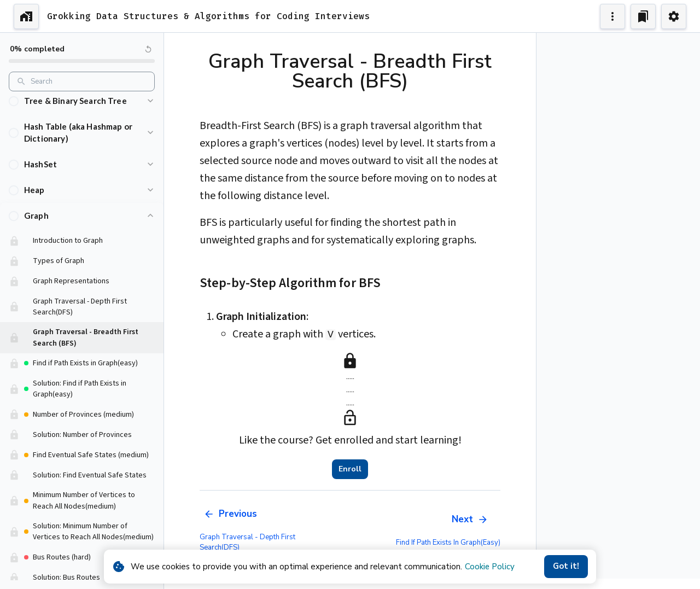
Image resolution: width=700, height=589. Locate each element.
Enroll (350, 469)
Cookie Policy (490, 567)
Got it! (566, 567)
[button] (82, 110)
